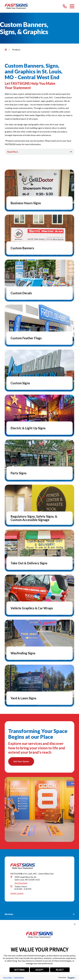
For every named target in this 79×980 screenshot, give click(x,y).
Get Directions (21, 818)
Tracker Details (19, 977)
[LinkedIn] (33, 912)
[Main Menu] (72, 6)
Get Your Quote (21, 761)
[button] (75, 924)
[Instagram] (39, 912)
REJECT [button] (60, 970)
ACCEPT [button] (39, 970)
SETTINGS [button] (19, 970)
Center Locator (17, 828)
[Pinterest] (46, 912)
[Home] (16, 6)
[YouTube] (52, 912)
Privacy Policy (8, 977)
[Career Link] (58, 912)
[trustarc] (71, 977)
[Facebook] (21, 912)
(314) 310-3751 (22, 895)
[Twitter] (27, 912)
